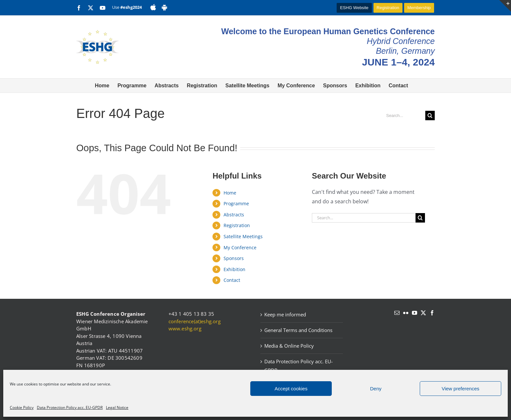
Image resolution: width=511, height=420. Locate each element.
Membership (419, 8)
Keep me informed (285, 314)
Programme (236, 203)
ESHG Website (354, 8)
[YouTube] (415, 313)
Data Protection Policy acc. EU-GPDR (70, 407)
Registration (388, 8)
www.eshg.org (185, 328)
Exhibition (234, 269)
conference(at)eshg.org (195, 321)
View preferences (460, 389)
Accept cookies (291, 389)
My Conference (240, 247)
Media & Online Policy (289, 346)
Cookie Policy (22, 407)
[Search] (430, 116)
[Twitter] (423, 313)
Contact (232, 280)
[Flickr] (406, 313)
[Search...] (403, 116)
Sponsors (234, 258)
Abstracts (234, 215)
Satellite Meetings (243, 236)
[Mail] (397, 313)
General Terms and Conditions (298, 330)
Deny (376, 389)
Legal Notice (117, 407)
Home (230, 193)
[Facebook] (432, 313)
